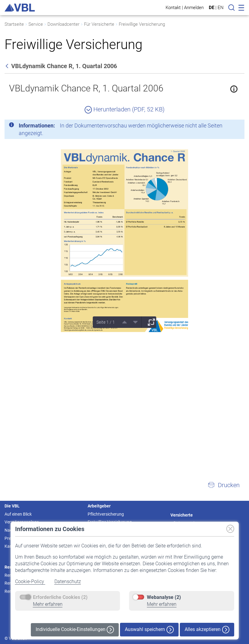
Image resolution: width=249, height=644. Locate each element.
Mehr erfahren (48, 604)
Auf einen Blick (18, 514)
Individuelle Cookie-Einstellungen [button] (75, 630)
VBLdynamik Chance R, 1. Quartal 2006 (86, 88)
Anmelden (194, 7)
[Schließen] (223, 127)
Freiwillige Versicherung (142, 24)
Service (36, 24)
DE (212, 8)
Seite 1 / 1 (106, 322)
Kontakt (173, 7)
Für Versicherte (99, 24)
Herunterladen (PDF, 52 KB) (125, 109)
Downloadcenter (63, 24)
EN (221, 8)
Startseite (14, 24)
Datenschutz (68, 581)
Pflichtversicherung (106, 514)
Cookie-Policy (30, 581)
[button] (224, 485)
